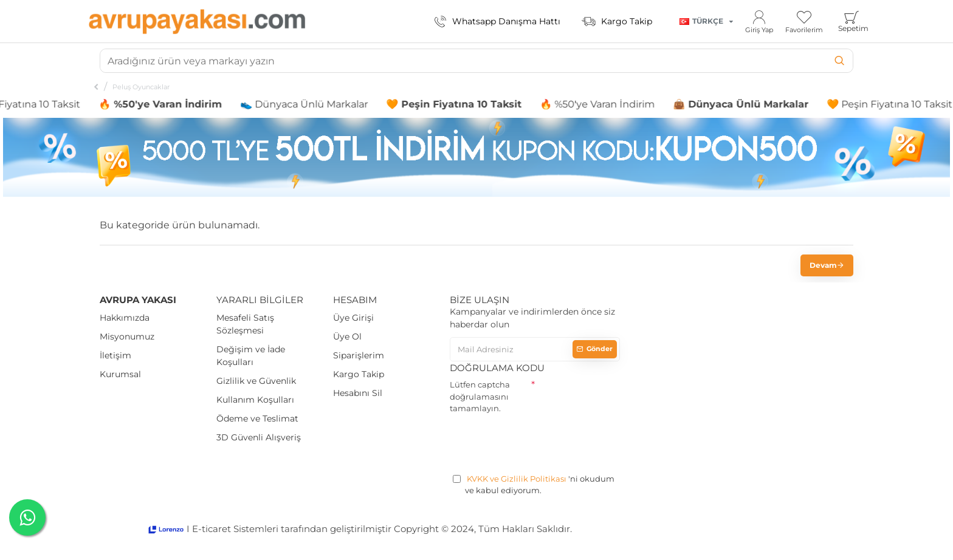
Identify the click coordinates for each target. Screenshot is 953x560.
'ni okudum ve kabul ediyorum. (534, 484)
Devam (823, 265)
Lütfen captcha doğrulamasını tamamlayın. (480, 396)
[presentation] (542, 442)
